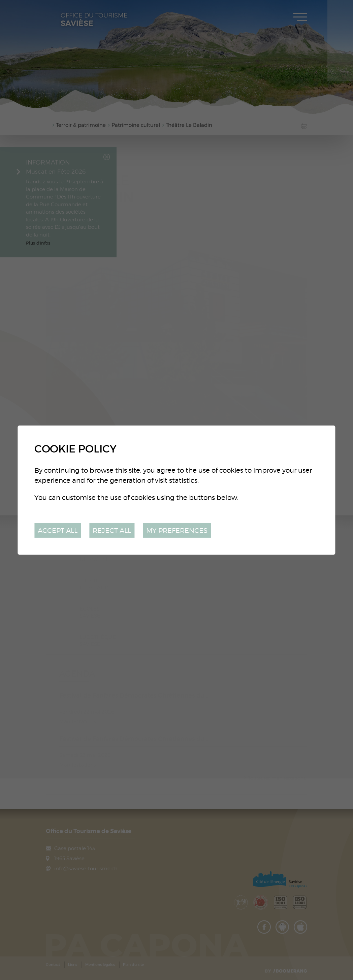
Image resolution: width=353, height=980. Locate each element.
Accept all (58, 530)
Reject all (112, 530)
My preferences (177, 530)
